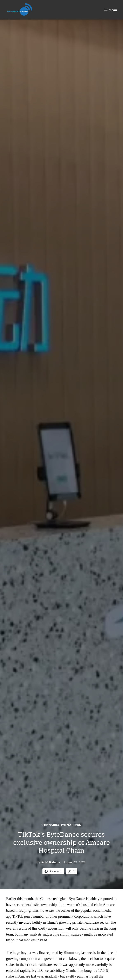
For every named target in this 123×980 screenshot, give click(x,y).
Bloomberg (72, 953)
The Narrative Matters (61, 825)
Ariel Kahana (51, 862)
